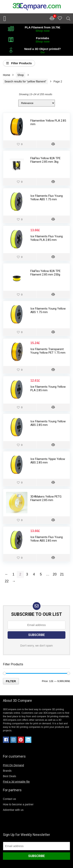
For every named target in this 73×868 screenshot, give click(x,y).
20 (55, 574)
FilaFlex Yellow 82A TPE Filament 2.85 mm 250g (45, 273)
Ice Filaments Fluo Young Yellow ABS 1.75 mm (47, 198)
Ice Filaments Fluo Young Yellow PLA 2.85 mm (47, 238)
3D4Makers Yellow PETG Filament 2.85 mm (46, 498)
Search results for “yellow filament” (25, 81)
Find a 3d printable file (16, 782)
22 (7, 581)
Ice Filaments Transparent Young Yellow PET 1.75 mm (48, 351)
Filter (11, 681)
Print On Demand (13, 765)
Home (7, 75)
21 (62, 574)
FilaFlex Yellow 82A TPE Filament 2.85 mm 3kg (45, 160)
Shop (21, 75)
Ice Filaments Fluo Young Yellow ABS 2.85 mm (47, 539)
